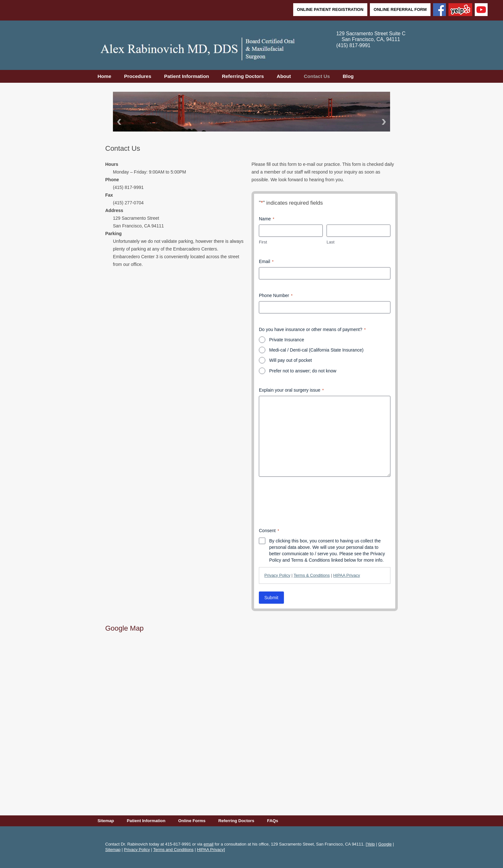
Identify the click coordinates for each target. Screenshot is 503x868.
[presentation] (308, 502)
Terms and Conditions (174, 850)
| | (312, 575)
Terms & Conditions (312, 575)
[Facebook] (439, 10)
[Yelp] (460, 10)
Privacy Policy (277, 575)
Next (385, 122)
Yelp (371, 844)
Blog (348, 76)
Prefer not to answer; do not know (303, 371)
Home (104, 76)
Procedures (138, 76)
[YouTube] (481, 10)
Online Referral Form (400, 9)
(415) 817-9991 (353, 45)
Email (266, 262)
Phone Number (276, 296)
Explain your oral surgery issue (291, 390)
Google (385, 844)
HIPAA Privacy (347, 575)
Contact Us (317, 76)
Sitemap (106, 821)
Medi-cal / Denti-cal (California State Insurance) (316, 350)
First (263, 242)
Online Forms (192, 821)
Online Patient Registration (330, 9)
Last (331, 242)
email (208, 844)
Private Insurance (287, 340)
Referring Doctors (243, 76)
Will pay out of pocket (290, 360)
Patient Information (186, 76)
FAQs (273, 821)
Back (118, 122)
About (284, 76)
